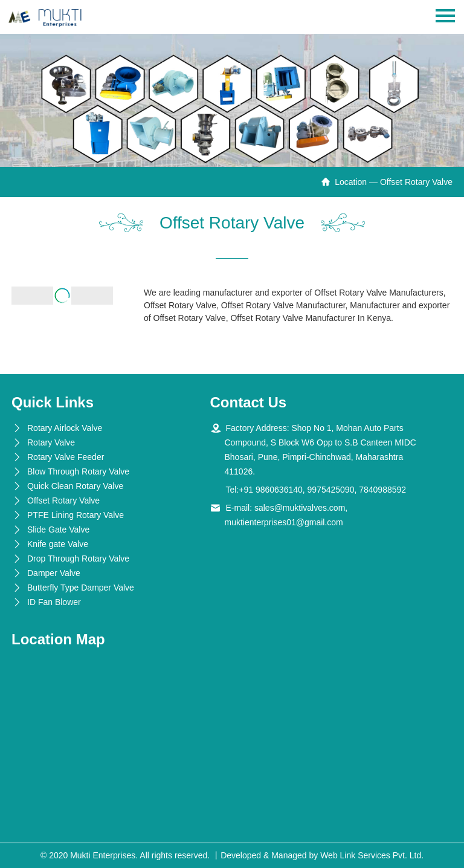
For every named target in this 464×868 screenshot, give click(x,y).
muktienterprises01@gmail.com (284, 522)
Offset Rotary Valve (63, 500)
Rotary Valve (51, 442)
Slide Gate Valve (58, 530)
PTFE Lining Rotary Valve (76, 515)
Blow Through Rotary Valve (78, 471)
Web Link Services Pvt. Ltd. (372, 855)
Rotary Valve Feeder (66, 457)
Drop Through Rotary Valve (78, 559)
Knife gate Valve (58, 544)
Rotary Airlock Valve (65, 428)
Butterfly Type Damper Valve (81, 588)
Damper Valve (54, 573)
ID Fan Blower (54, 602)
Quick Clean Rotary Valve (75, 486)
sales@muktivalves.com (300, 508)
